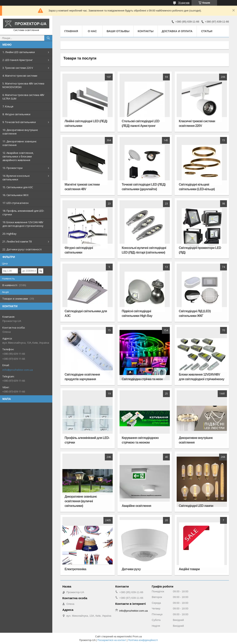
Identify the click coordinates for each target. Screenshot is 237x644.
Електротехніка (75, 569)
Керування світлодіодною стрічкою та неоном (140, 440)
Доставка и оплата (177, 31)
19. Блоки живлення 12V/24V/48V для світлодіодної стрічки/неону (23, 224)
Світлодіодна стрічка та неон (142, 379)
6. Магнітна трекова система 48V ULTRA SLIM (23, 97)
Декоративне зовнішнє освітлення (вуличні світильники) (81, 501)
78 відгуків (184, 3)
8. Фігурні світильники (16, 114)
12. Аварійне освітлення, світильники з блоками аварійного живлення (18, 156)
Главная (71, 31)
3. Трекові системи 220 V (18, 68)
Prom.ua (137, 637)
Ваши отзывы (118, 31)
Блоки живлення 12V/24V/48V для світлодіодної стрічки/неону (202, 377)
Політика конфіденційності (143, 640)
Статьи (207, 31)
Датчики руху (131, 569)
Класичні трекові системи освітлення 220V (197, 123)
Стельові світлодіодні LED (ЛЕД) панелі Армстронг (141, 123)
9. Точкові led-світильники (19, 122)
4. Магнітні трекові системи (20, 76)
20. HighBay (9, 234)
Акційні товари (189, 569)
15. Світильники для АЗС (18, 187)
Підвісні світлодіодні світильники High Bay (137, 313)
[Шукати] (48, 38)
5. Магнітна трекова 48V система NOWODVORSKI (23, 85)
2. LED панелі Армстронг (18, 60)
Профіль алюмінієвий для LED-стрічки (87, 440)
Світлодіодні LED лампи (196, 506)
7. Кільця (8, 106)
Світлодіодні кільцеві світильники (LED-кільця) (197, 187)
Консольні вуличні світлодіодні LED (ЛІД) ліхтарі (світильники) (144, 250)
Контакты (145, 31)
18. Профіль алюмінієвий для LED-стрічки (23, 213)
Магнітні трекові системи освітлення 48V (82, 187)
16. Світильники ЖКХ (15, 195)
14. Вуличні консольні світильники (16, 178)
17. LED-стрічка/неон (15, 203)
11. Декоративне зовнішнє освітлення (19, 143)
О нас (92, 31)
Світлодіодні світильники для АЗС (86, 313)
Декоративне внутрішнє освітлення (196, 440)
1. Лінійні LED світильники (19, 52)
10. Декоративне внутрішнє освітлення (20, 132)
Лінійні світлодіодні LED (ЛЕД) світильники (86, 123)
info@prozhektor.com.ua (18, 370)
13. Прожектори (12, 168)
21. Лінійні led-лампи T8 (17, 241)
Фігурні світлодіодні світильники (79, 250)
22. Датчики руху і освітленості (22, 249)
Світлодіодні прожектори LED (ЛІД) (200, 250)
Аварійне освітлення (136, 506)
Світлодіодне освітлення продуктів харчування (82, 377)
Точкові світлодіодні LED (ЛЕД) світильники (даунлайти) (144, 187)
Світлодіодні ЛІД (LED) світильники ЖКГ (195, 313)
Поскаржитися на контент (112, 640)
